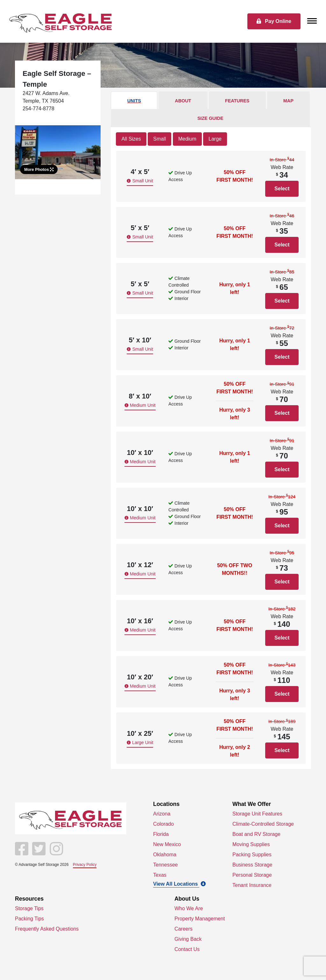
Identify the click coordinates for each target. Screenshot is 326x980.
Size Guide (210, 118)
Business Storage (252, 865)
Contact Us (187, 949)
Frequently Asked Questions (47, 929)
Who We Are (189, 908)
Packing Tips (29, 919)
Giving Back (188, 939)
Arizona (162, 814)
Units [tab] (134, 101)
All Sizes (131, 139)
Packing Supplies (252, 855)
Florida (161, 834)
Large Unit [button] (140, 742)
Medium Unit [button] (140, 405)
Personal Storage (252, 875)
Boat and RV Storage (256, 834)
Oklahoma (165, 855)
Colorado (163, 824)
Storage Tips (29, 908)
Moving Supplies (251, 844)
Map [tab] (288, 101)
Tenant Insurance (252, 885)
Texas (160, 875)
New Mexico (167, 844)
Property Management (200, 919)
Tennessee (165, 865)
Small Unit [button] (140, 181)
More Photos (39, 169)
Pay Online (274, 21)
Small (159, 139)
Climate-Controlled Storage (263, 824)
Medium (187, 139)
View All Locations (179, 884)
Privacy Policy (85, 865)
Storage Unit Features (257, 814)
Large (215, 139)
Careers (184, 929)
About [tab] (183, 101)
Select (282, 189)
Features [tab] (237, 101)
